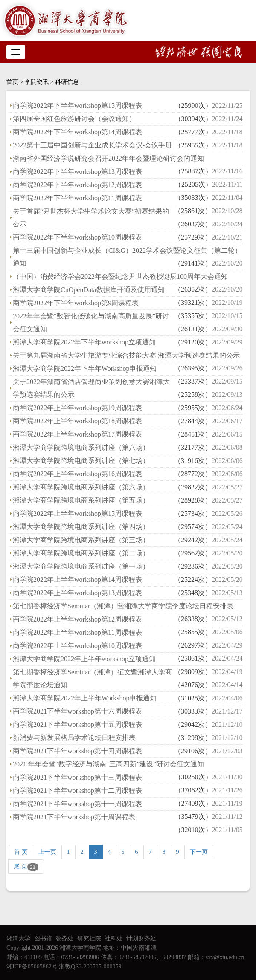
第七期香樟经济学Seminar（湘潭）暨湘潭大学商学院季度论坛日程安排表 (123, 606)
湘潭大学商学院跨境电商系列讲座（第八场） (81, 447)
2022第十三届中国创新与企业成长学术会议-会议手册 (92, 145)
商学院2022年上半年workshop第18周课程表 (77, 421)
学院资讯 (37, 82)
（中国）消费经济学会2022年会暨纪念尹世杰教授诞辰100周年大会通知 (120, 276)
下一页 (199, 852)
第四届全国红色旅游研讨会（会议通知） (74, 119)
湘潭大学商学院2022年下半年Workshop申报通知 (85, 369)
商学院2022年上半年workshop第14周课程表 (77, 580)
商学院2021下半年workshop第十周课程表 (74, 817)
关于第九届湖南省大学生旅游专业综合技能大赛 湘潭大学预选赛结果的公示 (126, 355)
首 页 (21, 852)
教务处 (64, 938)
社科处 (113, 938)
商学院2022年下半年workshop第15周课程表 (77, 106)
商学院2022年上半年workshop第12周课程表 (77, 619)
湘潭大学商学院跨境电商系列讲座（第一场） (81, 566)
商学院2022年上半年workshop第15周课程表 (77, 513)
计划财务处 (141, 938)
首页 (12, 82)
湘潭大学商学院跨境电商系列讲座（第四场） (81, 527)
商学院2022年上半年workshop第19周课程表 (77, 408)
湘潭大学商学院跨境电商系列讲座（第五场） (81, 500)
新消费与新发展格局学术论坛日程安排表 (74, 738)
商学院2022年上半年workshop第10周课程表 (77, 646)
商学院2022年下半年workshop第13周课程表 (77, 172)
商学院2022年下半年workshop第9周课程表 (76, 303)
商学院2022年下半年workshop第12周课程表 (77, 185)
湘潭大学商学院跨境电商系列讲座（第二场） (81, 553)
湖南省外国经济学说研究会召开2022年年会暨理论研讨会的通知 (108, 158)
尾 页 (26, 867)
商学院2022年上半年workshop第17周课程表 (77, 434)
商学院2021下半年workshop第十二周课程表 (77, 791)
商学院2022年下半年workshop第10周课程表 (77, 237)
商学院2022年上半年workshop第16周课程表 (77, 474)
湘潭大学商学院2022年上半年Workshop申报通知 (85, 698)
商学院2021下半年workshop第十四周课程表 (77, 751)
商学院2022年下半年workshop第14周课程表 (77, 132)
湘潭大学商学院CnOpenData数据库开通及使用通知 (89, 290)
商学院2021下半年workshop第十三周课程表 (77, 777)
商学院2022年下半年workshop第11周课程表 (77, 198)
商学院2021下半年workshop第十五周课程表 (77, 724)
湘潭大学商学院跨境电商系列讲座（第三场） (81, 540)
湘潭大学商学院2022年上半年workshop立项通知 (84, 659)
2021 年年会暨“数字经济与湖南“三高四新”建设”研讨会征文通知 (108, 764)
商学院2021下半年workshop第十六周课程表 (77, 711)
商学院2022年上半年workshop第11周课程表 (77, 632)
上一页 (47, 852)
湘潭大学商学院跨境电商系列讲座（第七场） (81, 461)
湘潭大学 (18, 938)
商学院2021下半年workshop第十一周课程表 (77, 804)
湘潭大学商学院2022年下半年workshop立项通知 (84, 342)
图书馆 (43, 938)
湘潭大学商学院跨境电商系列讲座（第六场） (81, 487)
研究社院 (89, 938)
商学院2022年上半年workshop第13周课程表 (77, 593)
